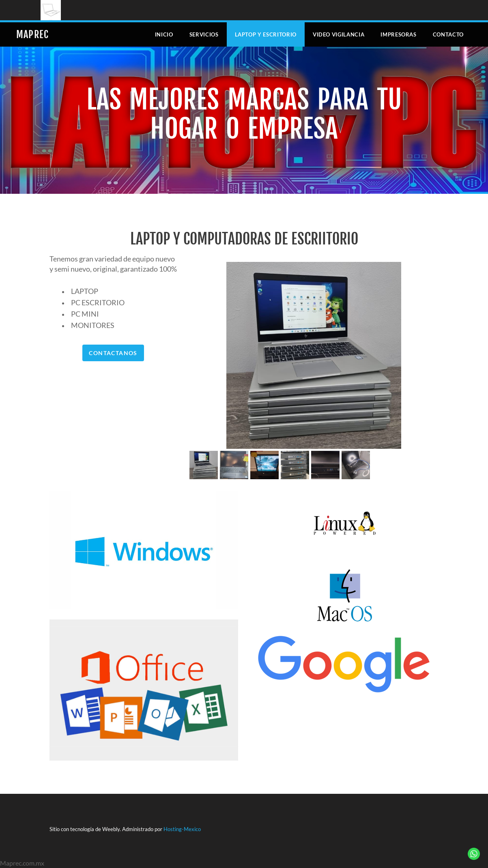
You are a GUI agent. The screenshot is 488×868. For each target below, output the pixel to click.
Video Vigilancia (339, 34)
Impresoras (399, 34)
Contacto (448, 34)
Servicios (204, 34)
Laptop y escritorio (266, 34)
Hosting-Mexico (182, 829)
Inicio (164, 34)
